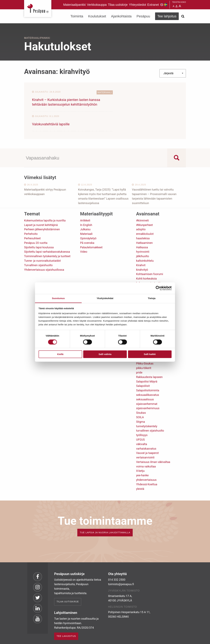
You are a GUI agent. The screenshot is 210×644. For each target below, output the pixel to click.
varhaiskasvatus (146, 429)
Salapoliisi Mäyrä (147, 362)
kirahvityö (142, 250)
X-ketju (140, 451)
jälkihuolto (142, 237)
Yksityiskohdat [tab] (105, 298)
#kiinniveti (142, 201)
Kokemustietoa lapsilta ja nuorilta (45, 201)
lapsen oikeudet (146, 277)
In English (86, 205)
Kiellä (60, 354)
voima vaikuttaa (146, 447)
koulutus (141, 272)
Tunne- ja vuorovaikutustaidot (42, 241)
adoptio (141, 210)
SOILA (140, 398)
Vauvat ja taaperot (147, 433)
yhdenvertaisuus (146, 460)
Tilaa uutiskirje (118, 5)
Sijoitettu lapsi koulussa (39, 228)
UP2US (140, 420)
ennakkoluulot (145, 214)
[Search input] (96, 138)
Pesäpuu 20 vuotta (36, 223)
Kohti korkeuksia (146, 259)
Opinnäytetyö (88, 219)
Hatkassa (142, 228)
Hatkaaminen (144, 223)
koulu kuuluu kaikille (149, 268)
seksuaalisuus (145, 380)
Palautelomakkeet (91, 228)
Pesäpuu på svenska (166, 5)
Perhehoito (31, 214)
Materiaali (95, 92)
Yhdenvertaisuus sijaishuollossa (44, 250)
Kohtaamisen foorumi (150, 254)
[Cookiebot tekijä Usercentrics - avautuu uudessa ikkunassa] (158, 288)
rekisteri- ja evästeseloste (66, 639)
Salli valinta (105, 354)
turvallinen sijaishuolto (150, 411)
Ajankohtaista (121, 16)
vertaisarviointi (145, 438)
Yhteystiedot (138, 5)
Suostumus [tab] (58, 298)
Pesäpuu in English (162, 5)
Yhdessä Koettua (147, 465)
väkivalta (142, 424)
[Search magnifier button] (177, 138)
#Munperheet (144, 205)
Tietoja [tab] (152, 298)
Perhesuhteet (32, 219)
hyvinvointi (143, 232)
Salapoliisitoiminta (148, 371)
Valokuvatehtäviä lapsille (125, 100)
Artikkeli (85, 201)
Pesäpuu (38, 9)
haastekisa (143, 219)
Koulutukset (97, 16)
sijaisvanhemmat (147, 384)
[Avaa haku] (183, 16)
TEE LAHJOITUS (66, 617)
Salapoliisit (143, 366)
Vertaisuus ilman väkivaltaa (153, 442)
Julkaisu (85, 210)
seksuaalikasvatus (148, 375)
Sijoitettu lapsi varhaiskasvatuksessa (47, 232)
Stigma (141, 402)
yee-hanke (142, 456)
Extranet (153, 5)
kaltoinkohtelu (145, 241)
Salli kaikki (150, 354)
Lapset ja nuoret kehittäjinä (41, 205)
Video (84, 232)
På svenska (87, 223)
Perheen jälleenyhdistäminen (42, 210)
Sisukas (141, 393)
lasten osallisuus (147, 281)
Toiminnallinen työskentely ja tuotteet (47, 237)
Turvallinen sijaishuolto (38, 245)
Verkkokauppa (97, 5)
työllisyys (142, 415)
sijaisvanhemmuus (148, 389)
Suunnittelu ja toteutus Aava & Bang (163, 639)
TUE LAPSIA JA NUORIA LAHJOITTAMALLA (105, 513)
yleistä (140, 469)
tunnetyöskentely (147, 406)
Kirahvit (141, 245)
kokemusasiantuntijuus (151, 263)
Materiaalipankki (74, 5)
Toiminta (77, 16)
